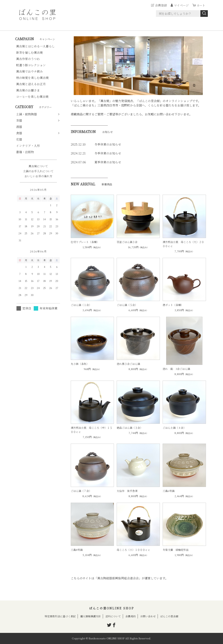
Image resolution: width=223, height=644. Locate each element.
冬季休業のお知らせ (108, 144)
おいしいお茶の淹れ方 (38, 176)
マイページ (181, 5)
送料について (113, 616)
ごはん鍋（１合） (81, 305)
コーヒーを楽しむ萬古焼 (32, 97)
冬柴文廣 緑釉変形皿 (176, 550)
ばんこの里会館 (149, 101)
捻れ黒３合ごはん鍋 (128, 364)
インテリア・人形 (28, 146)
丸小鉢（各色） (80, 364)
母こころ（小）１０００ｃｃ (134, 550)
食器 (19, 133)
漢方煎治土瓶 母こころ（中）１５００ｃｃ (91, 430)
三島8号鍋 (77, 550)
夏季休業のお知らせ (108, 162)
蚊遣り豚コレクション (31, 65)
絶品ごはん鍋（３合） (130, 428)
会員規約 (131, 616)
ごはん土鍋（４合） (174, 428)
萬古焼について (38, 166)
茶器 (19, 120)
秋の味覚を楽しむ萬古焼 (32, 78)
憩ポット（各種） (173, 305)
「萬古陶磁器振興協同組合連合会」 (118, 578)
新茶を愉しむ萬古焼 (29, 53)
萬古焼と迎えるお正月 (31, 84)
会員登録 (160, 5)
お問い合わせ (148, 616)
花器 (19, 139)
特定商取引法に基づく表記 (60, 616)
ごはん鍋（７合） (81, 491)
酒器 (19, 127)
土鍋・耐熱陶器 (26, 114)
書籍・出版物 (25, 152)
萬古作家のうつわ (28, 59)
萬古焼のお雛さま (28, 90)
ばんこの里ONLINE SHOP (112, 608)
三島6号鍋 (169, 491)
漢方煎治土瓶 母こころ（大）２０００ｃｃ (183, 244)
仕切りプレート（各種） (85, 242)
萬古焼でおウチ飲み (29, 71)
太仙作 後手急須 (127, 491)
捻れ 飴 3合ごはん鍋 (176, 369)
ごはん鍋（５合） (127, 305)
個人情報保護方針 (91, 616)
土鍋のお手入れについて (38, 171)
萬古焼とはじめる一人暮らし (35, 46)
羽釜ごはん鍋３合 (127, 242)
